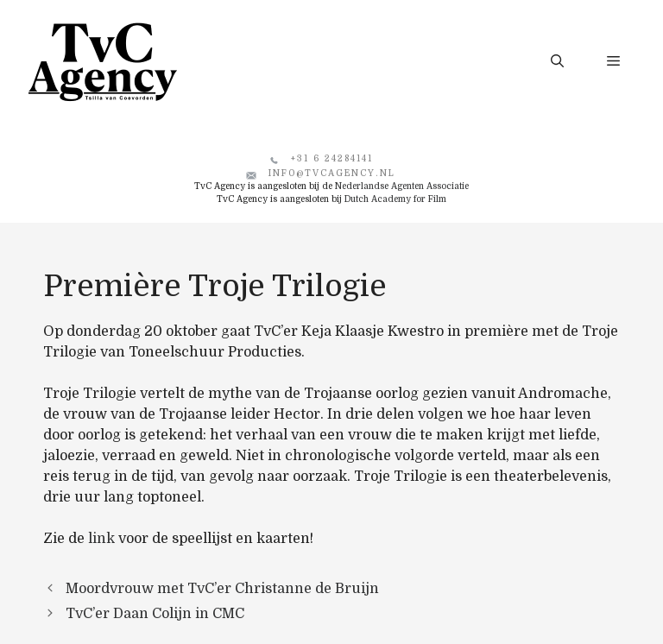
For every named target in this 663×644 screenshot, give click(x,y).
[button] (557, 61)
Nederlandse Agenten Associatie (402, 186)
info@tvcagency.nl (332, 173)
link (101, 539)
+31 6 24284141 (332, 158)
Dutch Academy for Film (395, 199)
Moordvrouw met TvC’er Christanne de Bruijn (222, 589)
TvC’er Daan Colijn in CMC (155, 614)
